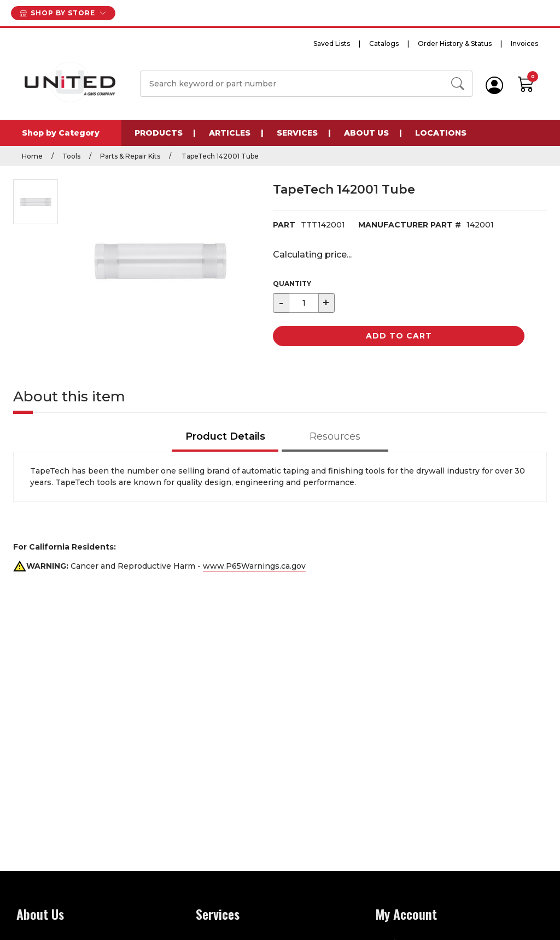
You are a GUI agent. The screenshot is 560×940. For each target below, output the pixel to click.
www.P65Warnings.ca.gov (254, 566)
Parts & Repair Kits (130, 156)
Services (297, 133)
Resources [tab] (335, 436)
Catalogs (384, 43)
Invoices (524, 43)
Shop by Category (61, 133)
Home (32, 156)
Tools (71, 156)
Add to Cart (399, 336)
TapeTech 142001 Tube (219, 156)
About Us (366, 133)
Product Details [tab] (225, 436)
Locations (441, 133)
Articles (230, 133)
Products (159, 133)
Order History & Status (455, 43)
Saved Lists (332, 43)
